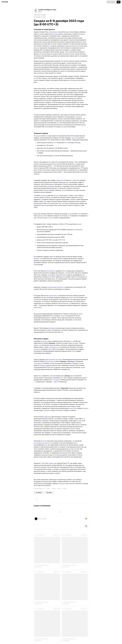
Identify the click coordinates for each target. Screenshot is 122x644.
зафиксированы (50, 359)
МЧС (50, 349)
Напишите (62, 484)
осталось (51, 218)
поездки (55, 34)
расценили (70, 297)
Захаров (80, 314)
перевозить (47, 410)
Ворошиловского (49, 361)
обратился (60, 180)
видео (76, 343)
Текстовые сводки (40, 15)
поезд (85, 408)
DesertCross (48, 443)
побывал (51, 463)
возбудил (52, 328)
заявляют (40, 216)
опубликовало (53, 32)
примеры (42, 365)
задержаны (48, 417)
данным (39, 136)
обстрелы (59, 359)
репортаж (60, 287)
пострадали (38, 363)
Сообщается (53, 347)
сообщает (79, 117)
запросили (75, 138)
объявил (36, 259)
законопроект (53, 296)
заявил (36, 345)
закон (56, 195)
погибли (36, 349)
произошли (44, 341)
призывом (76, 180)
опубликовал (52, 287)
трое (85, 380)
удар (84, 388)
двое (56, 382)
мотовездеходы (39, 443)
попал (63, 316)
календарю (51, 186)
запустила (73, 408)
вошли (79, 224)
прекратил (44, 195)
